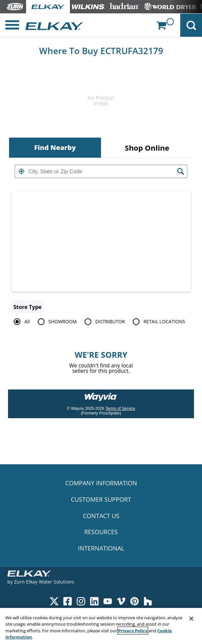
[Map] (101, 241)
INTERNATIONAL (101, 548)
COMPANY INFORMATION (101, 483)
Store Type (27, 307)
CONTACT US (101, 516)
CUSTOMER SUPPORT (101, 499)
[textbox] (101, 171)
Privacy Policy (133, 631)
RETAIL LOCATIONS (158, 322)
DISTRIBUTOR (104, 322)
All (21, 322)
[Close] (191, 619)
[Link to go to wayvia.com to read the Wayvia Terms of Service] (101, 394)
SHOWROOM (56, 322)
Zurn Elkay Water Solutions (44, 582)
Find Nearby (55, 147)
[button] (21, 171)
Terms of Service (120, 409)
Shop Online (147, 148)
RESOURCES (101, 532)
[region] (101, 626)
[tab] (55, 148)
